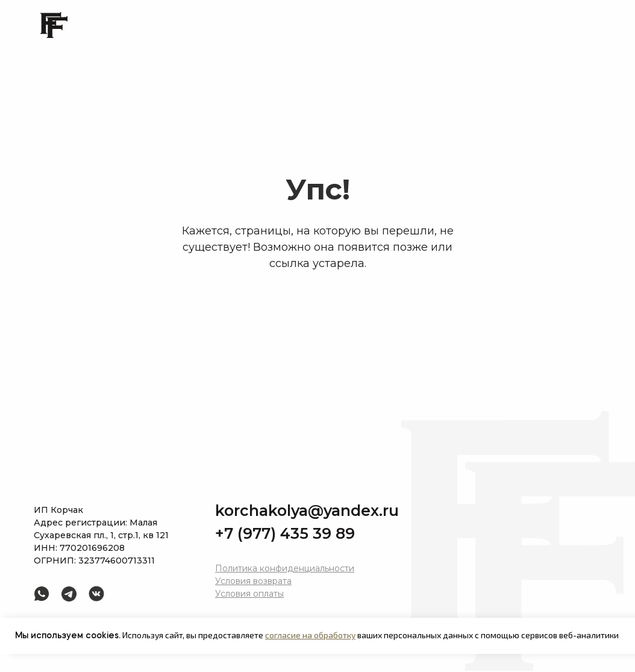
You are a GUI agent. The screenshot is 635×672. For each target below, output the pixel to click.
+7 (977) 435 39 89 (285, 533)
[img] (69, 594)
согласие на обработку (310, 635)
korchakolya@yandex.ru (307, 510)
